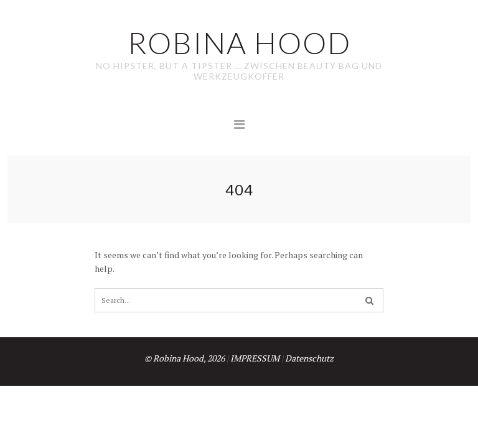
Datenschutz (309, 358)
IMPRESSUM (255, 358)
